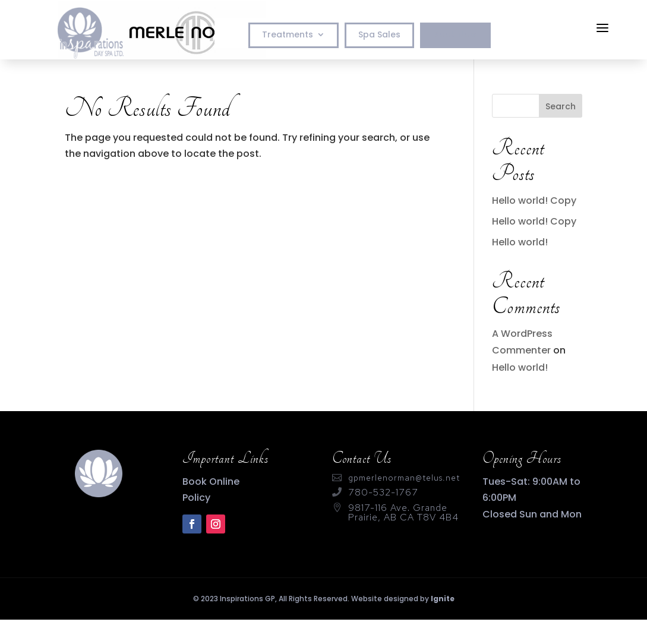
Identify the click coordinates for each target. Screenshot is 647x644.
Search (561, 106)
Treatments (288, 35)
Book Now (455, 35)
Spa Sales (379, 35)
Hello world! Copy (534, 201)
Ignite (443, 599)
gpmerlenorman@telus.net (404, 478)
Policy (196, 498)
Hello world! (520, 242)
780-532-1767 (383, 492)
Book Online (211, 482)
